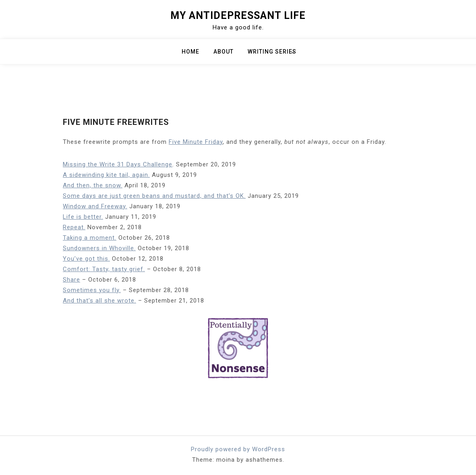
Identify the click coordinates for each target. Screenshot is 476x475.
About (224, 52)
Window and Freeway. (95, 206)
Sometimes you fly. (92, 290)
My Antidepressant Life (238, 16)
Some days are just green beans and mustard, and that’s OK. (154, 196)
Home (190, 52)
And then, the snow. (93, 185)
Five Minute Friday (196, 142)
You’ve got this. (86, 259)
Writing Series (272, 52)
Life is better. (83, 217)
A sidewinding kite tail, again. (106, 175)
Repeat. (74, 227)
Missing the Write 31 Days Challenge (118, 164)
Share (71, 280)
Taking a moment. (90, 238)
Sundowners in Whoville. (99, 248)
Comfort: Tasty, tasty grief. (104, 269)
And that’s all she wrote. (99, 301)
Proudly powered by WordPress (238, 449)
